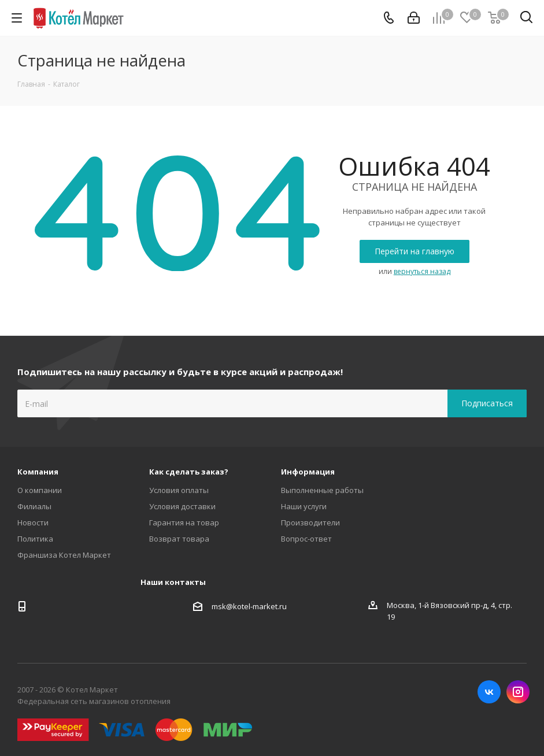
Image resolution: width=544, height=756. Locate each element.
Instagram (518, 692)
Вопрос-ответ (306, 539)
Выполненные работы (322, 490)
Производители (310, 522)
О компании (40, 490)
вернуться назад (422, 271)
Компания (38, 472)
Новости (33, 522)
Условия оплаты (179, 490)
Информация (308, 472)
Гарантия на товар (184, 522)
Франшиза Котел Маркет (64, 555)
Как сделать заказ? (189, 472)
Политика (35, 539)
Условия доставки (182, 506)
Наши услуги (304, 506)
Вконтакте (489, 692)
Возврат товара (179, 539)
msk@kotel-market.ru (249, 606)
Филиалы (34, 506)
